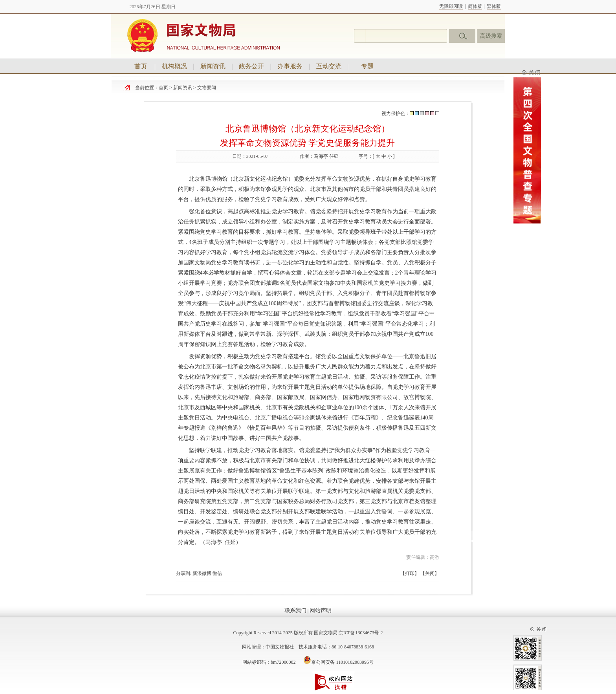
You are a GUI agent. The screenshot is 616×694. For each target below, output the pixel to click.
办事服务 (290, 66)
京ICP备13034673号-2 (361, 633)
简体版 (475, 6)
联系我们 (295, 611)
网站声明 (321, 611)
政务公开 (251, 66)
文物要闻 (207, 88)
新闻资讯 (213, 66)
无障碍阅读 (451, 6)
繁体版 (494, 6)
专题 (367, 66)
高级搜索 (491, 36)
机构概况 (174, 66)
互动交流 (329, 66)
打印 (410, 573)
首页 (141, 66)
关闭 (430, 573)
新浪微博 (202, 573)
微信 (217, 573)
